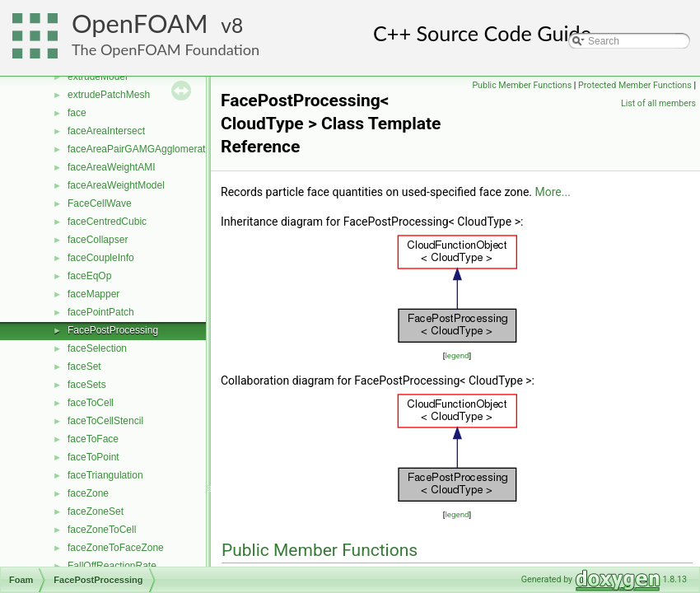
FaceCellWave (100, 203)
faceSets (87, 385)
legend (457, 355)
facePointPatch (101, 312)
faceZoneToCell (102, 530)
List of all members (658, 103)
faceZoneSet (96, 511)
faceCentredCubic (107, 222)
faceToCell (91, 403)
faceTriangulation (105, 475)
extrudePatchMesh (109, 95)
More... (553, 192)
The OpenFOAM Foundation (166, 49)
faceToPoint (93, 457)
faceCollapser (98, 240)
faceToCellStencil (105, 421)
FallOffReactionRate (112, 566)
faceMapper (93, 294)
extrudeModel (98, 77)
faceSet (84, 367)
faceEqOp (89, 276)
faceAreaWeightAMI (112, 167)
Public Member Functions (522, 85)
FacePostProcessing (113, 330)
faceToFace (93, 439)
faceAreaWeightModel (116, 185)
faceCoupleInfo (101, 258)
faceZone (88, 493)
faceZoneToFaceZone (116, 548)
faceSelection (97, 348)
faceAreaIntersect (106, 131)
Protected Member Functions (635, 85)
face (77, 113)
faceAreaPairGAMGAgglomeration (143, 149)
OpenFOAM (140, 23)
